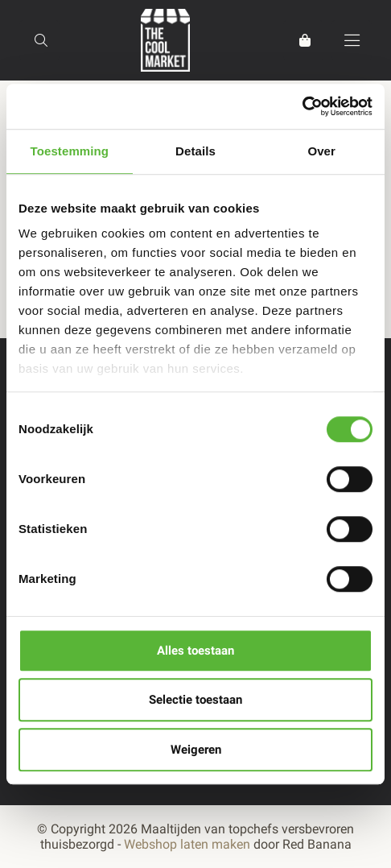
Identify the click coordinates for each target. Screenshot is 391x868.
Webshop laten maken (187, 844)
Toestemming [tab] (70, 151)
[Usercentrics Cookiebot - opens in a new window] (302, 106)
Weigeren (196, 750)
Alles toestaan (195, 651)
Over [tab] (321, 151)
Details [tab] (195, 151)
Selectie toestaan (195, 700)
